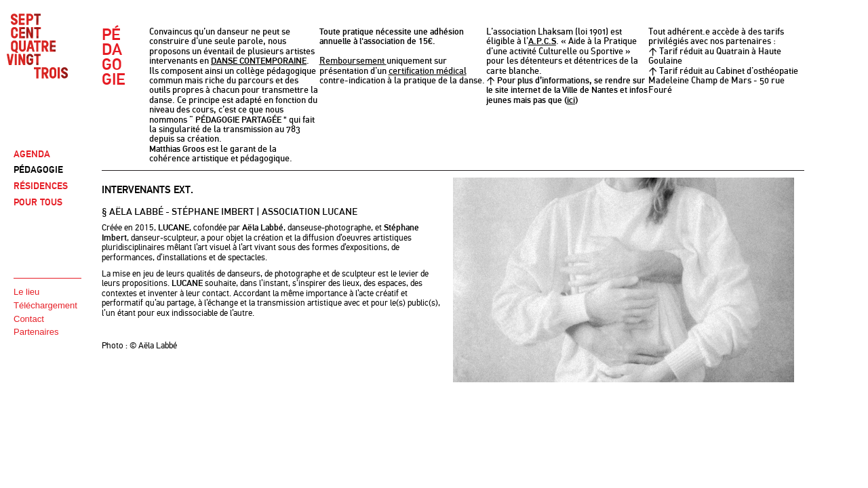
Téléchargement (45, 305)
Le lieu (26, 292)
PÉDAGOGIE (38, 170)
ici (571, 100)
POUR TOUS (38, 202)
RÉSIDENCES (41, 186)
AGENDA (32, 154)
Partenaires (36, 332)
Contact (29, 319)
